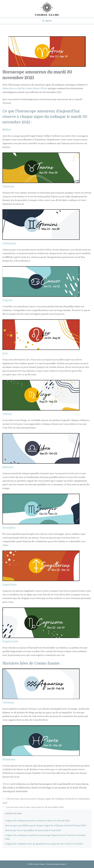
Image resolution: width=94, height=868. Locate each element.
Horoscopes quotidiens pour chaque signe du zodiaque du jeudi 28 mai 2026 (45, 826)
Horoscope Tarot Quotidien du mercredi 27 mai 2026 (33, 830)
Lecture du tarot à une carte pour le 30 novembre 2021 (35, 807)
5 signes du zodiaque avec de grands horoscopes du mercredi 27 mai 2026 (44, 844)
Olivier (6, 784)
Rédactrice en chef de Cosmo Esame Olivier (25, 88)
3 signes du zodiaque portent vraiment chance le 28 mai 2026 (37, 821)
